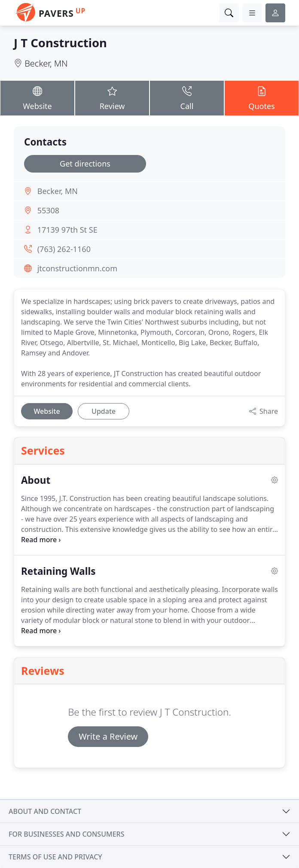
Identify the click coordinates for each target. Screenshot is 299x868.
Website (37, 98)
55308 (48, 210)
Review (112, 98)
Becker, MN (46, 63)
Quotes (262, 98)
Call (187, 98)
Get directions (85, 164)
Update (104, 411)
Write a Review (108, 736)
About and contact (45, 811)
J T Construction (60, 43)
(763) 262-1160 (64, 249)
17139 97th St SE (67, 230)
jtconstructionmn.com (77, 268)
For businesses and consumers (66, 834)
